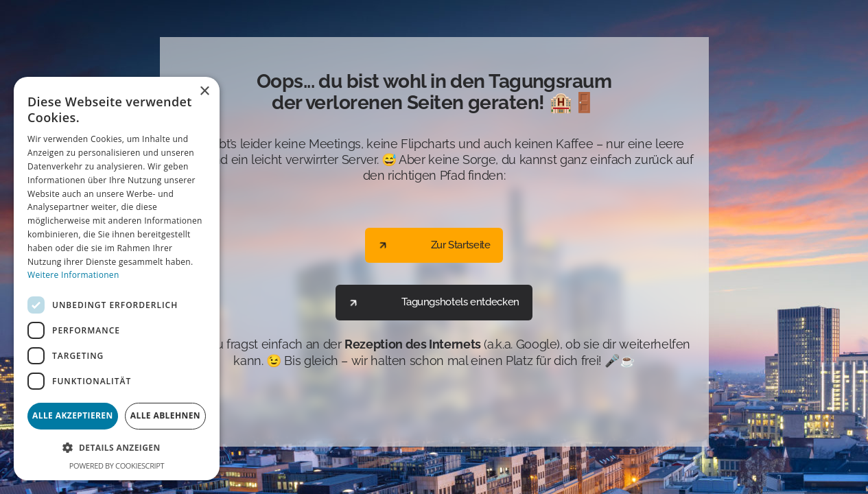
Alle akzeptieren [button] (73, 415)
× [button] (204, 92)
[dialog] (117, 279)
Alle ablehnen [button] (165, 415)
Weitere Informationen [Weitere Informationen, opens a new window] (73, 275)
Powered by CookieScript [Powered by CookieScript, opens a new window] (117, 466)
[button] (117, 448)
